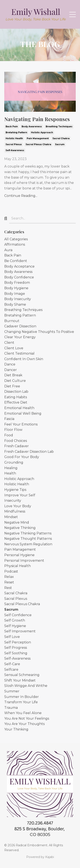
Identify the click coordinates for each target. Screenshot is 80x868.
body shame (15, 304)
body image (15, 294)
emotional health (19, 408)
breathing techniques (59, 127)
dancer (11, 370)
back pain (12, 127)
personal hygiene (19, 555)
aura (8, 250)
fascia (9, 419)
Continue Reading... (21, 196)
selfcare (11, 670)
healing (11, 468)
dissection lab (16, 392)
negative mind (17, 522)
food (9, 435)
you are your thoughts (24, 724)
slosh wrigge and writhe (26, 686)
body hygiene (16, 288)
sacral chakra (61, 138)
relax (9, 577)
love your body (18, 506)
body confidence (19, 277)
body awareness (32, 127)
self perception (18, 642)
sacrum (60, 144)
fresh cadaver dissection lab (29, 452)
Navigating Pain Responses (37, 119)
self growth (15, 620)
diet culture (15, 381)
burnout (12, 321)
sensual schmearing (22, 675)
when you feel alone (23, 713)
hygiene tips (15, 490)
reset (9, 582)
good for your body (22, 457)
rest (8, 588)
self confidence (18, 615)
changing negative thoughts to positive (39, 332)
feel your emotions (21, 424)
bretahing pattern (16, 132)
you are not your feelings (27, 718)
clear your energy (20, 337)
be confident (16, 261)
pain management (38, 138)
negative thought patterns (28, 539)
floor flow (13, 430)
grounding (14, 462)
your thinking (16, 729)
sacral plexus (14, 144)
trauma (11, 708)
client (9, 343)
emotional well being (23, 413)
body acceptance (19, 266)
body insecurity (18, 299)
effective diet (16, 402)
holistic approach (42, 132)
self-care (12, 664)
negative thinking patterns (28, 533)
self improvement (20, 631)
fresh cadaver (17, 446)
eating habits (16, 397)
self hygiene (15, 626)
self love (12, 637)
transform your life (21, 702)
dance (10, 364)
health (10, 473)
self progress (16, 648)
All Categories (16, 239)
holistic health (14, 138)
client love (14, 348)
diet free (12, 386)
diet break (13, 375)
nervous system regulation (28, 544)
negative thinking (20, 528)
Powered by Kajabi (40, 857)
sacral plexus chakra (38, 144)
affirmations (15, 244)
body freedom (17, 283)
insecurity (13, 501)
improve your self (20, 495)
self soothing (16, 653)
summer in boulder (22, 697)
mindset (11, 517)
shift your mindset (20, 680)
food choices (16, 441)
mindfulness (15, 511)
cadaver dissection (20, 326)
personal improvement (24, 561)
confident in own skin (24, 359)
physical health (17, 566)
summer (12, 691)
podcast (11, 571)
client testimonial (19, 353)
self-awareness (15, 150)
